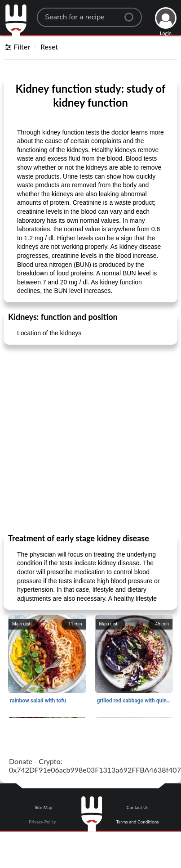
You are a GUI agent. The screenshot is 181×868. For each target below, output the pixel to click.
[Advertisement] (84, 438)
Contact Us (138, 807)
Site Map (43, 807)
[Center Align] (132, 13)
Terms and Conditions (138, 822)
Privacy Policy (42, 822)
